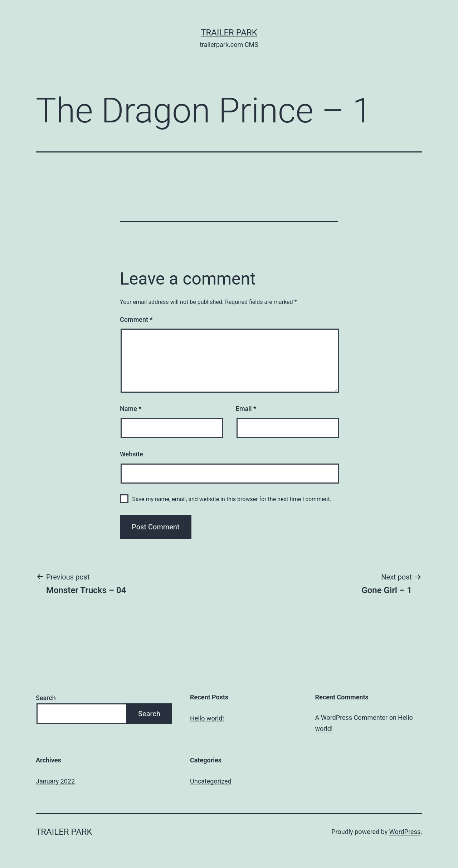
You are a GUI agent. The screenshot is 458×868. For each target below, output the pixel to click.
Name (131, 409)
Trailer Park (229, 33)
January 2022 (55, 781)
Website (131, 454)
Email (246, 409)
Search (46, 698)
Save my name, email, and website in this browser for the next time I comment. (232, 499)
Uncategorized (211, 781)
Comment (136, 319)
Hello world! (207, 718)
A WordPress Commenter (352, 717)
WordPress (405, 832)
